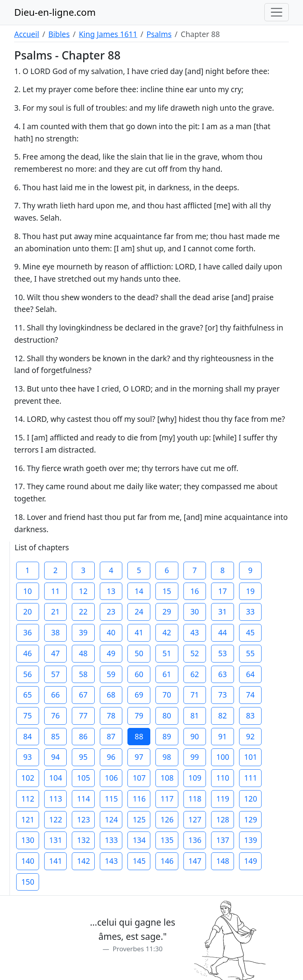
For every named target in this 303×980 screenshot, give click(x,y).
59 (111, 674)
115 (111, 799)
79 (139, 716)
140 (28, 861)
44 (223, 632)
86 (83, 736)
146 (167, 861)
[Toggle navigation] (277, 12)
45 (251, 632)
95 (83, 757)
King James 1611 (108, 34)
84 (28, 736)
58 (83, 674)
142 (83, 861)
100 (223, 757)
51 (167, 653)
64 (251, 674)
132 (83, 840)
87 (111, 736)
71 (195, 695)
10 (28, 591)
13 (111, 591)
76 (55, 716)
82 (223, 716)
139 (251, 840)
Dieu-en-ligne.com (55, 12)
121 (28, 819)
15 (167, 591)
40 (111, 632)
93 (28, 757)
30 (195, 612)
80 (167, 716)
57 (55, 674)
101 (251, 757)
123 (83, 819)
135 (167, 840)
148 (223, 861)
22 (83, 612)
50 (139, 653)
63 (223, 674)
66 (55, 695)
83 (251, 716)
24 (139, 612)
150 (28, 882)
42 (167, 632)
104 (56, 778)
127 (195, 819)
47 (55, 653)
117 (167, 799)
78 (111, 716)
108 (167, 778)
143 (111, 861)
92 (251, 736)
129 (251, 819)
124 (111, 819)
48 (83, 653)
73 (223, 695)
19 (251, 591)
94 (55, 757)
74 (251, 695)
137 (223, 840)
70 (167, 695)
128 (223, 819)
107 (139, 778)
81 (195, 716)
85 (55, 736)
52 (195, 653)
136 (195, 840)
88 (139, 736)
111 (251, 778)
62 (195, 674)
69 (139, 695)
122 (56, 819)
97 (139, 757)
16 (195, 591)
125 (139, 819)
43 (195, 632)
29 (167, 612)
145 (139, 861)
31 (223, 612)
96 (111, 757)
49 (111, 653)
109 (195, 778)
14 (139, 591)
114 (83, 799)
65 (28, 695)
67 (83, 695)
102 (28, 778)
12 (83, 591)
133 (111, 840)
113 (56, 799)
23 (111, 612)
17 (223, 591)
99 (195, 757)
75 (28, 716)
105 (83, 778)
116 (139, 799)
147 (195, 861)
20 (28, 612)
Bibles (59, 34)
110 (223, 778)
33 (251, 612)
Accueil (27, 34)
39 (83, 632)
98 (167, 757)
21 (55, 612)
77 (83, 716)
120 (251, 799)
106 (111, 778)
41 (139, 632)
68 (111, 695)
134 (139, 840)
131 (56, 840)
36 (28, 632)
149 (251, 861)
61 (167, 674)
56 (28, 674)
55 (251, 653)
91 (223, 736)
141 (56, 861)
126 (167, 819)
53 (223, 653)
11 (55, 591)
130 (28, 840)
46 (28, 653)
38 (55, 632)
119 (223, 799)
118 (195, 799)
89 (167, 736)
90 (195, 736)
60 (139, 674)
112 (28, 799)
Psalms (159, 34)
